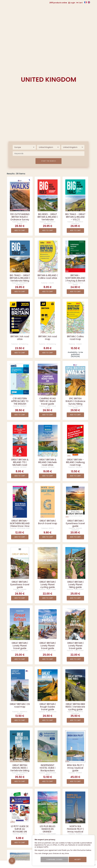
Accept (78, 860)
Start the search (48, 161)
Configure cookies (54, 860)
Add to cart (20, 230)
